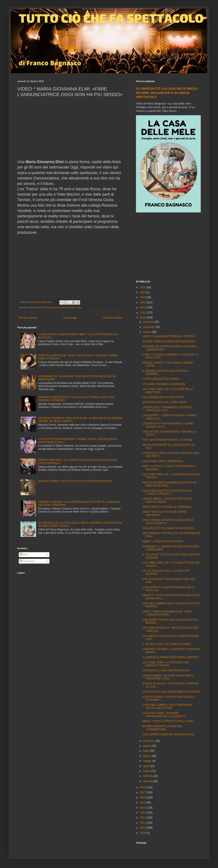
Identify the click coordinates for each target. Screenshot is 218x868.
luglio (146, 751)
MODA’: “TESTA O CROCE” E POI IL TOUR (168, 721)
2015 (143, 803)
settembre (149, 741)
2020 (143, 313)
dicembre (149, 322)
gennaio (148, 781)
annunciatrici (36, 307)
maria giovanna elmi (65, 307)
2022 (143, 302)
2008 (143, 833)
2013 (143, 813)
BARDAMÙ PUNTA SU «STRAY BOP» (165, 402)
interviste (48, 307)
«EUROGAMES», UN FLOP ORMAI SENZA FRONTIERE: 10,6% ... (168, 677)
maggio (148, 761)
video (79, 307)
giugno (147, 756)
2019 (143, 318)
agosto (147, 746)
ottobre (148, 332)
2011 (143, 823)
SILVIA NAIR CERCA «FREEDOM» (163, 461)
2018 (143, 787)
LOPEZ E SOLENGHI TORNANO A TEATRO (168, 336)
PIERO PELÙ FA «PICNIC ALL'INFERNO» (167, 507)
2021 (143, 307)
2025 (143, 287)
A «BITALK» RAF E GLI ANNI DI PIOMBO (167, 644)
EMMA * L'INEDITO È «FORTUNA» (163, 541)
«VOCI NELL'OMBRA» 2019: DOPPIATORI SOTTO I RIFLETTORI (167, 706)
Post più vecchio (113, 318)
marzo (147, 771)
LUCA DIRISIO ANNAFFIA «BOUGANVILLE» (169, 734)
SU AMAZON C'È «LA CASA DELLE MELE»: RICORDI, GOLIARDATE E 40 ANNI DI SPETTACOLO (167, 93)
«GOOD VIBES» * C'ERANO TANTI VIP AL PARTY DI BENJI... (167, 500)
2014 (143, 808)
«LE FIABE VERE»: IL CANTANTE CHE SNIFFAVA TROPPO (166, 664)
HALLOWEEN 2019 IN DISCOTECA (163, 397)
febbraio (148, 776)
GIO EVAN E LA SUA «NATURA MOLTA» (166, 670)
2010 (143, 828)
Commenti (27, 561)
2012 (143, 818)
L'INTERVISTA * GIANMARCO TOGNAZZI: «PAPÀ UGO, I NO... (167, 409)
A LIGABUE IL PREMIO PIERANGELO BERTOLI (171, 657)
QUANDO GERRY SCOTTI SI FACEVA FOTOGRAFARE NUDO (75, 481)
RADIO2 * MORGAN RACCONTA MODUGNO (169, 341)
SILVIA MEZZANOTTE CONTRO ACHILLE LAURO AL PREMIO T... (167, 492)
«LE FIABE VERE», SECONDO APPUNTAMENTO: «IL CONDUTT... (165, 715)
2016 (143, 798)
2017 (143, 792)
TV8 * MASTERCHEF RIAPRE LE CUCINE (167, 440)
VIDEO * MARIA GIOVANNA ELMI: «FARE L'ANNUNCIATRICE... (167, 613)
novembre (149, 327)
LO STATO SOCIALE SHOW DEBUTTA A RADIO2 (171, 692)
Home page (70, 318)
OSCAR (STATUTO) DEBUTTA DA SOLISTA (168, 528)
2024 (143, 292)
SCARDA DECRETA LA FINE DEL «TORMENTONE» (162, 728)
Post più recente (28, 318)
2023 (143, 297)
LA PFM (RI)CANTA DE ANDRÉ (161, 379)
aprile (147, 766)
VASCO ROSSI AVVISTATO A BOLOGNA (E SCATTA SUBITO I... (168, 522)
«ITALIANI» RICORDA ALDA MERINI (164, 384)
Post (24, 555)
